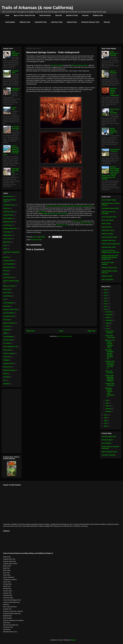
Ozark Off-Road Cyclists (109, 237)
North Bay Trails (8, 267)
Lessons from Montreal (110, 332)
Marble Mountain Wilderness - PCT (114, 131)
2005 (106, 426)
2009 (106, 418)
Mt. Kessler (7, 343)
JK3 (5, 299)
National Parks (72, 22)
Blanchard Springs (36, 240)
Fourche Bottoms (9, 313)
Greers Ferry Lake (62, 225)
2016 (106, 298)
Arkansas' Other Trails (10, 309)
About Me (59, 15)
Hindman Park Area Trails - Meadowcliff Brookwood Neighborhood (110, 257)
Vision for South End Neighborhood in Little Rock (110, 251)
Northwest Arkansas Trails (90, 22)
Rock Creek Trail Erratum (110, 336)
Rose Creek (7, 350)
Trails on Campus (9, 353)
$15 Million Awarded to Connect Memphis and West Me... (110, 354)
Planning (107, 22)
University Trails (8, 277)
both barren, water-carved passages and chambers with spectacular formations (69, 206)
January (108, 411)
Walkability (7, 330)
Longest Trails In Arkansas (110, 384)
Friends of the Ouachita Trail (111, 244)
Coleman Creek (8, 261)
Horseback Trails (9, 316)
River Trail (7, 289)
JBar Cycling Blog (107, 279)
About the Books (45, 15)
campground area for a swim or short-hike (55, 214)
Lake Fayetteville (9, 264)
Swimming (7, 306)
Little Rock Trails (57, 22)
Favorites (85, 15)
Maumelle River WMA (109, 247)
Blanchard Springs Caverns (79, 65)
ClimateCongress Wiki (109, 436)
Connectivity (7, 225)
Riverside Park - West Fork (115, 150)
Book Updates (10, 22)
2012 (106, 309)
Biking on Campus (9, 286)
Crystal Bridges (8, 336)
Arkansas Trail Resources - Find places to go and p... (110, 365)
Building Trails (98, 15)
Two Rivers (7, 357)
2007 (106, 423)
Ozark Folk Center (86, 223)
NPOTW (6, 257)
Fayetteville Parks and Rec (110, 208)
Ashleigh (6, 360)
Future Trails (7, 239)
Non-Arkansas (8, 196)
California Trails (25, 22)
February (109, 409)
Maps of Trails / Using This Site (24, 15)
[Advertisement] (61, 312)
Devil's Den (7, 293)
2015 (106, 301)
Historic (6, 374)
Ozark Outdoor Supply (109, 200)
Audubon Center (9, 363)
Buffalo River (7, 235)
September (109, 320)
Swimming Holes (15, 72)
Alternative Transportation (11, 252)
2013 (106, 307)
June (107, 329)
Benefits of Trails (72, 15)
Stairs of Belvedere (113, 72)
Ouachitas (7, 377)
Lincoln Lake (14, 108)
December (109, 312)
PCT (5, 380)
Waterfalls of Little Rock (16, 89)
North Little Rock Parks (109, 217)
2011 (106, 415)
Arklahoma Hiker (107, 276)
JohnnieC (36, 237)
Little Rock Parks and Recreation (108, 213)
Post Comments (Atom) (65, 336)
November (109, 315)
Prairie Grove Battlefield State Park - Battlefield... (110, 378)
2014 (106, 304)
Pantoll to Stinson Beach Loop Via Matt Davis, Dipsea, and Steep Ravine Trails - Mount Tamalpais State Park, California (111, 173)
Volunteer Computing (108, 455)
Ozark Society (106, 224)
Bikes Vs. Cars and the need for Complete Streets (110, 344)
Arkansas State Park (10, 228)
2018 (106, 293)
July (107, 326)
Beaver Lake (7, 367)
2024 (106, 290)
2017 (106, 295)
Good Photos (7, 296)
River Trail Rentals (108, 220)
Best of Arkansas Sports (109, 452)
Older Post (91, 331)
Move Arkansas (107, 227)
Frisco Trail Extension (109, 372)
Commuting (7, 232)
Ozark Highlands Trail (10, 347)
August (108, 323)
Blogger (73, 640)
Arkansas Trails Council (109, 268)
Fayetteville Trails (41, 22)
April (107, 403)
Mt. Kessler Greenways (15, 128)
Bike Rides (7, 242)
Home (7, 15)
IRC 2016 (6, 320)
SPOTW (6, 271)
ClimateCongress (107, 440)
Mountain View (78, 221)
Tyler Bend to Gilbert (57, 65)
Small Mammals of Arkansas (16, 53)
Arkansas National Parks (11, 281)
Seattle (6, 274)
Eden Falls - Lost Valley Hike (16, 170)
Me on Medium (106, 443)
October (108, 317)
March (108, 406)
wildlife (5, 333)
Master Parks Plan (9, 323)
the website (42, 212)
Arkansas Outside (107, 234)
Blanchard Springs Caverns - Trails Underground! (115, 92)
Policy (5, 245)
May (107, 400)
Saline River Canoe (108, 230)
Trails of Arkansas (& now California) (37, 8)
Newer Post (30, 331)
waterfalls (6, 384)
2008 (106, 421)
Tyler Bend (7, 326)
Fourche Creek (8, 340)
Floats (5, 249)
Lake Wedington (8, 303)
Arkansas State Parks (109, 240)
